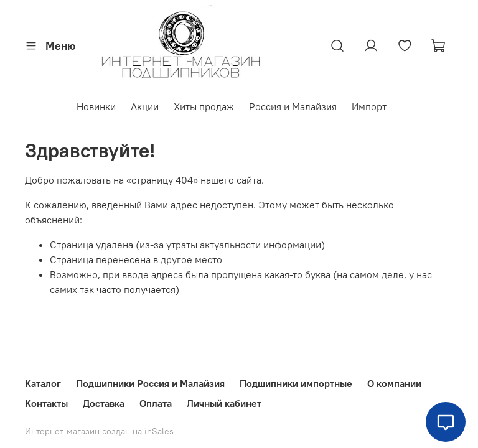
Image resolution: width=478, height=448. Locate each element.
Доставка (104, 403)
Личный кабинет (224, 403)
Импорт (369, 106)
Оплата (156, 403)
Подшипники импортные (296, 383)
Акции (145, 106)
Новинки (96, 106)
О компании (394, 383)
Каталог (43, 383)
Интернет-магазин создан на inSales (99, 431)
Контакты (46, 403)
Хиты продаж (204, 106)
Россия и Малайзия (293, 106)
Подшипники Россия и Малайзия (150, 383)
